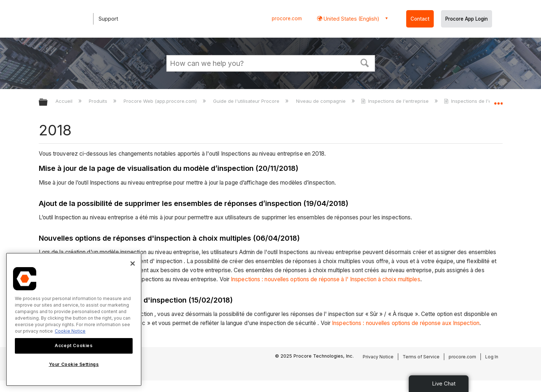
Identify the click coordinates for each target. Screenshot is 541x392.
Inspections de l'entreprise (396, 101)
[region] (74, 319)
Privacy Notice (378, 357)
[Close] (133, 264)
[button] (365, 62)
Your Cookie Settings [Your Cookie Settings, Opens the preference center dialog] (74, 364)
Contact (420, 19)
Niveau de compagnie (322, 101)
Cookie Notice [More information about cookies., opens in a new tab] (70, 331)
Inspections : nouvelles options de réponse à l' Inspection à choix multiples (326, 279)
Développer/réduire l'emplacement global (498, 100)
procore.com (287, 18)
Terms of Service (421, 357)
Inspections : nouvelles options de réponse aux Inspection (406, 323)
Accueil (65, 101)
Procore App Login (467, 19)
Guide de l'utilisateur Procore (247, 101)
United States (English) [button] (351, 19)
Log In (492, 357)
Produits (99, 101)
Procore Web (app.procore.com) (161, 101)
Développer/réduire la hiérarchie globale (48, 103)
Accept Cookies (74, 345)
